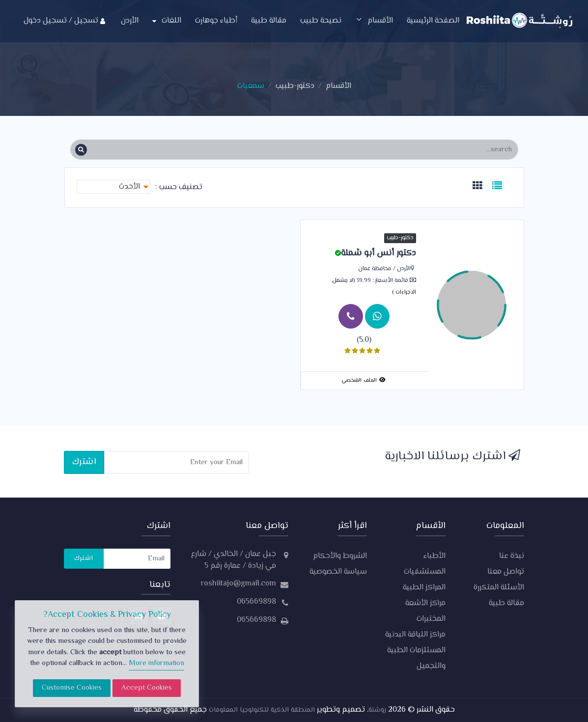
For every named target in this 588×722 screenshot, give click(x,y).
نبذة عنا (512, 556)
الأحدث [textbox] (129, 187)
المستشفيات (425, 572)
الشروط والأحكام (340, 556)
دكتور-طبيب (295, 86)
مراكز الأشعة (425, 603)
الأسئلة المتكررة (499, 588)
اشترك (84, 462)
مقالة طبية (269, 21)
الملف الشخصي (363, 380)
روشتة (377, 710)
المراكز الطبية (424, 588)
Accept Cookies (147, 688)
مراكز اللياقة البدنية (415, 635)
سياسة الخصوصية (338, 572)
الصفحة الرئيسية (433, 21)
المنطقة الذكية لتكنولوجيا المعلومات (261, 710)
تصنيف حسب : (179, 188)
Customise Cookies (72, 688)
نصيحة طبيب (321, 21)
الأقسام (374, 21)
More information (156, 663)
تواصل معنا (506, 572)
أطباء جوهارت (216, 21)
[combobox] (113, 187)
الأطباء (434, 556)
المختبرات (431, 619)
